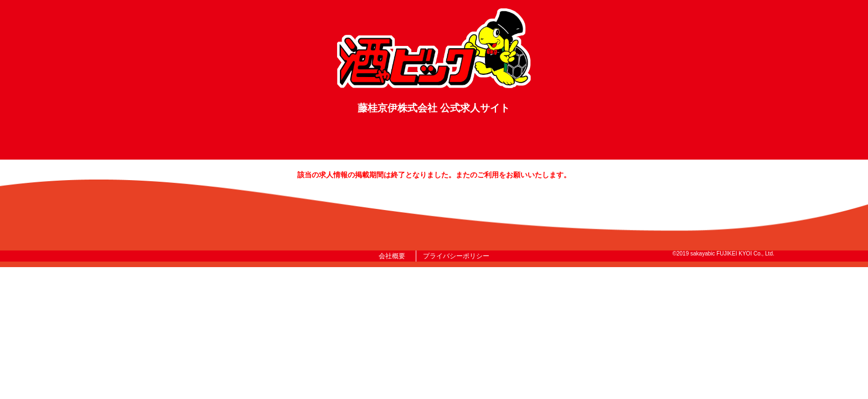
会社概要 (394, 256)
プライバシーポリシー (456, 256)
